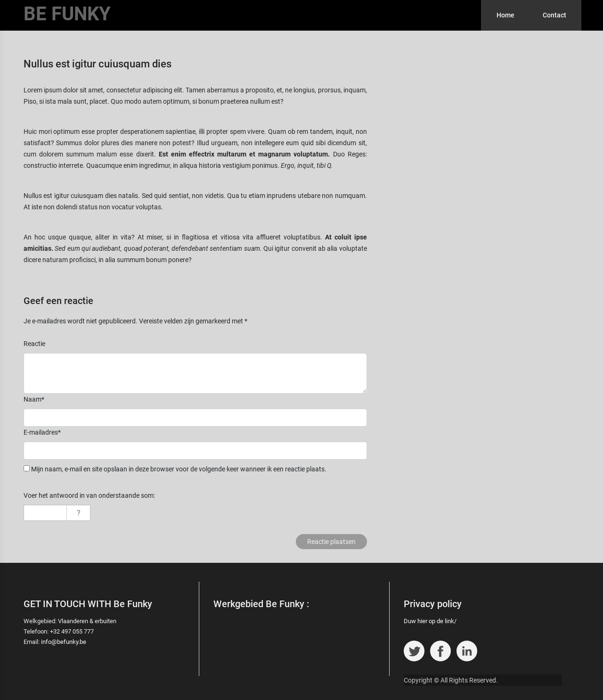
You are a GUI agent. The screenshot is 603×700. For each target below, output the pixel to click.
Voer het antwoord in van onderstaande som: (89, 495)
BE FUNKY (67, 14)
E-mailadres (42, 432)
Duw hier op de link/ (430, 621)
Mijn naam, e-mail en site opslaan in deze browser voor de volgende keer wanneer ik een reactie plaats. (179, 469)
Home (505, 15)
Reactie (34, 344)
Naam (34, 399)
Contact (554, 15)
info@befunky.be (64, 642)
